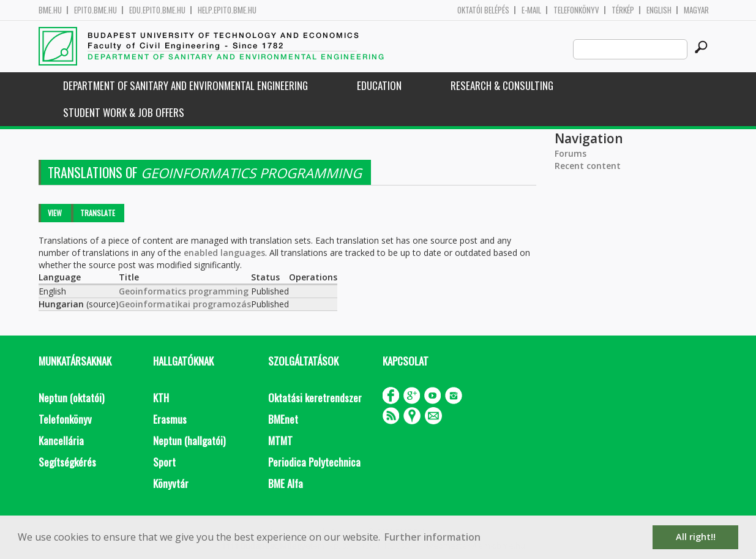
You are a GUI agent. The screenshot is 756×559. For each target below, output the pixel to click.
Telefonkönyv (576, 10)
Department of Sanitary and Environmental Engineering (185, 85)
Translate (98, 213)
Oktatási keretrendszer (315, 398)
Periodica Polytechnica (314, 462)
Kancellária (61, 441)
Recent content (588, 166)
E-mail (531, 10)
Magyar (696, 10)
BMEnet (283, 419)
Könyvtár (171, 483)
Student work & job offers (124, 112)
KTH (161, 398)
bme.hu (50, 10)
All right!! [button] (696, 537)
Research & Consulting (502, 85)
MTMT (280, 441)
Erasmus (170, 419)
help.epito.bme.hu (227, 10)
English (659, 10)
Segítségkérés (67, 462)
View (55, 213)
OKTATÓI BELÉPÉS (483, 10)
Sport (164, 462)
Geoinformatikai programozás (185, 304)
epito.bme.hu (95, 10)
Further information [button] (432, 537)
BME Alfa (286, 483)
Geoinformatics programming (184, 291)
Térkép (623, 10)
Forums (571, 153)
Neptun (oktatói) (71, 398)
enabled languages (224, 253)
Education (379, 85)
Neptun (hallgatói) (189, 441)
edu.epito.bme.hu (157, 10)
